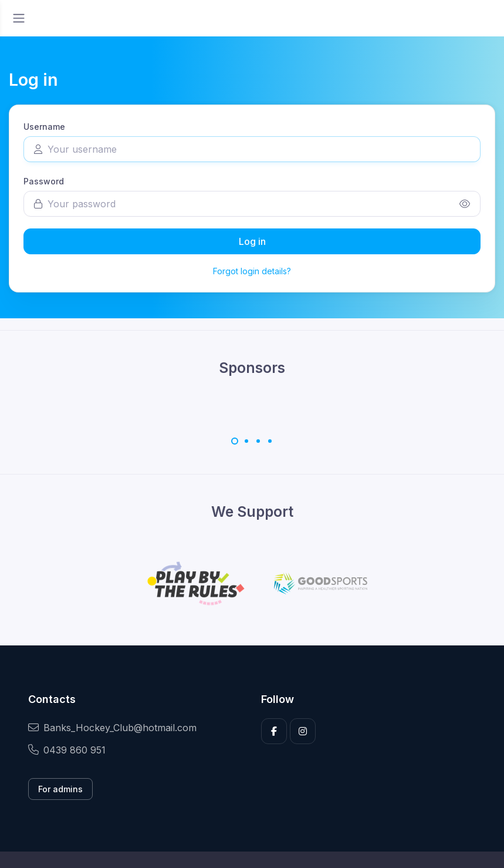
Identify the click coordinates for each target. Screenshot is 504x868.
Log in (252, 241)
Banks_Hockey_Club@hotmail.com (112, 728)
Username (44, 127)
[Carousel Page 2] (246, 441)
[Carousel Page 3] (258, 441)
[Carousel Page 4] (270, 441)
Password (44, 181)
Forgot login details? (252, 271)
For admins (60, 789)
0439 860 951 (67, 750)
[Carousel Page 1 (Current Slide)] (235, 441)
